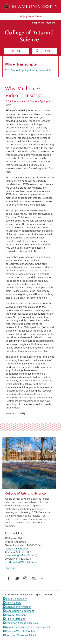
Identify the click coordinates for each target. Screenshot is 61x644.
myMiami (51, 23)
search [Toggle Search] (47, 51)
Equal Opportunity (16, 599)
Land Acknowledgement (20, 611)
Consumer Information (19, 607)
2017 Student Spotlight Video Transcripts (28, 70)
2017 (8, 105)
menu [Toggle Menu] (17, 51)
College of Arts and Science (29, 36)
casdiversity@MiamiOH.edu (21, 562)
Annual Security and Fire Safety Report (28, 627)
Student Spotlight (40, 101)
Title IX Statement (16, 619)
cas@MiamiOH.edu (16, 549)
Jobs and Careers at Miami (21, 635)
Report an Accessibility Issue (22, 623)
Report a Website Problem (21, 631)
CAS (8, 101)
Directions (11, 568)
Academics (20, 101)
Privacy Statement (16, 615)
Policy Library (14, 603)
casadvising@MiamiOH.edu (21, 555)
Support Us (38, 23)
